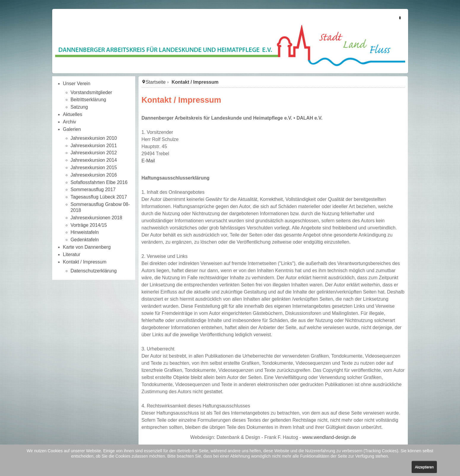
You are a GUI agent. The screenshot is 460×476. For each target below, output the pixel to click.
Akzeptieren (424, 467)
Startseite (156, 82)
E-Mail (148, 161)
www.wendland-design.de (329, 437)
